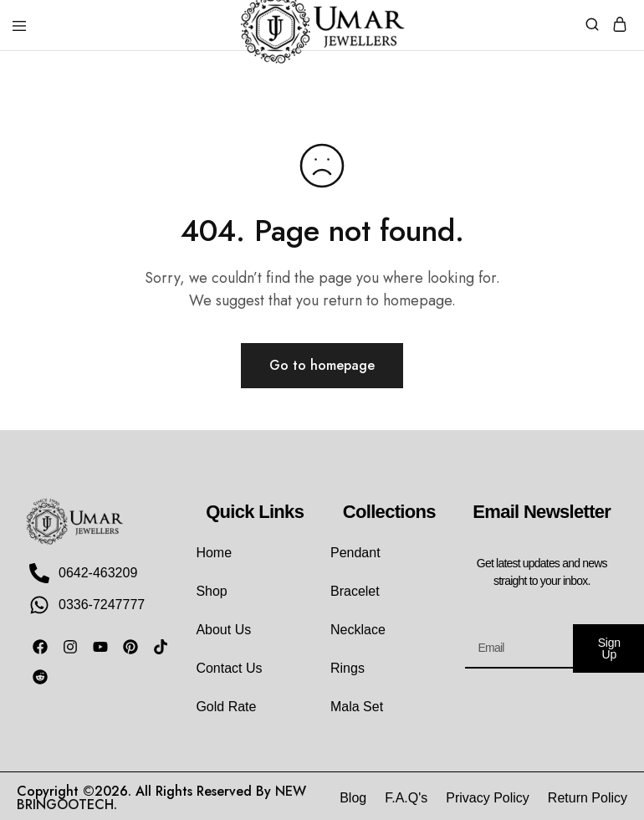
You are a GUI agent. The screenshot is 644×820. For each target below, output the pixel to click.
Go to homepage (322, 365)
